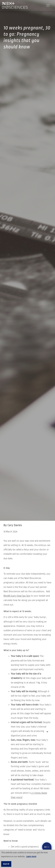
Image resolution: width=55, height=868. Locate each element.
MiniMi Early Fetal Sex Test (17, 596)
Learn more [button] (31, 856)
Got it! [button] (6, 864)
